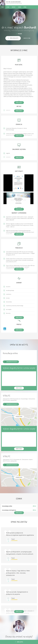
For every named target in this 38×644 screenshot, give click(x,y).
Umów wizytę (19, 642)
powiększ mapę (19, 417)
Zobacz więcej (19, 102)
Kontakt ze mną (27, 38)
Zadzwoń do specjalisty (11, 362)
